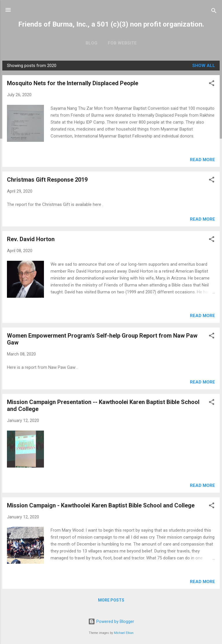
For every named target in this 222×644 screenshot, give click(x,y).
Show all (204, 66)
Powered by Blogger (111, 621)
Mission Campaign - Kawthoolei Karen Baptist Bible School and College (101, 505)
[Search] (214, 12)
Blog (91, 43)
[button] (212, 84)
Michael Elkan (124, 633)
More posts (111, 600)
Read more (202, 160)
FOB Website (122, 43)
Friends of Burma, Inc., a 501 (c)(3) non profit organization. (111, 24)
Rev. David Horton (31, 239)
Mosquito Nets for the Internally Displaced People (73, 83)
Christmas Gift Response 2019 (47, 180)
